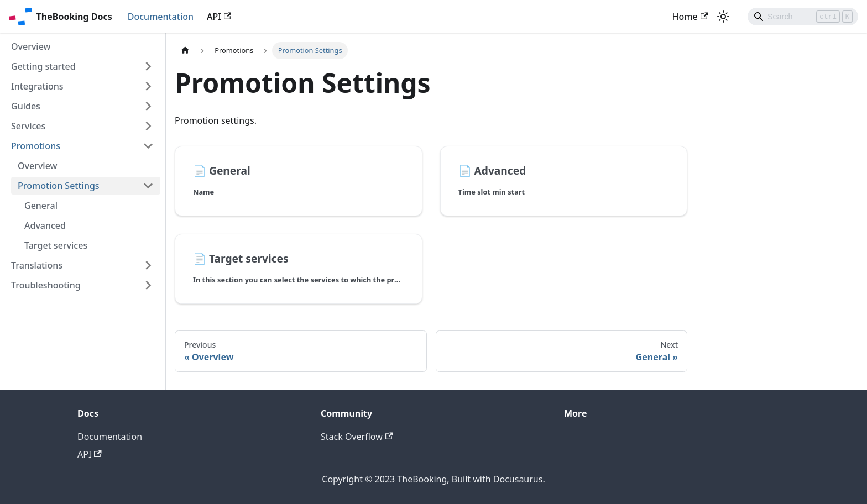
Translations (37, 265)
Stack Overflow (357, 437)
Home (690, 17)
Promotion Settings (59, 186)
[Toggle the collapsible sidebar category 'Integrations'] (148, 86)
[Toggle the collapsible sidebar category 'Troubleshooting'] (148, 285)
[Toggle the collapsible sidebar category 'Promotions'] (148, 146)
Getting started (43, 66)
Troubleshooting (46, 285)
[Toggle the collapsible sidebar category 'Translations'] (148, 265)
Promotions (36, 146)
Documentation (161, 17)
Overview (31, 46)
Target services (56, 245)
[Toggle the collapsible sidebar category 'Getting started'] (148, 66)
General (41, 206)
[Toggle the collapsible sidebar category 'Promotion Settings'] (148, 186)
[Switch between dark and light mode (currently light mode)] (723, 17)
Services (28, 126)
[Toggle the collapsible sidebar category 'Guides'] (148, 106)
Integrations (37, 86)
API (219, 17)
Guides (26, 106)
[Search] (803, 17)
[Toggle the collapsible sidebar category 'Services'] (148, 126)
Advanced (45, 225)
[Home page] (185, 51)
